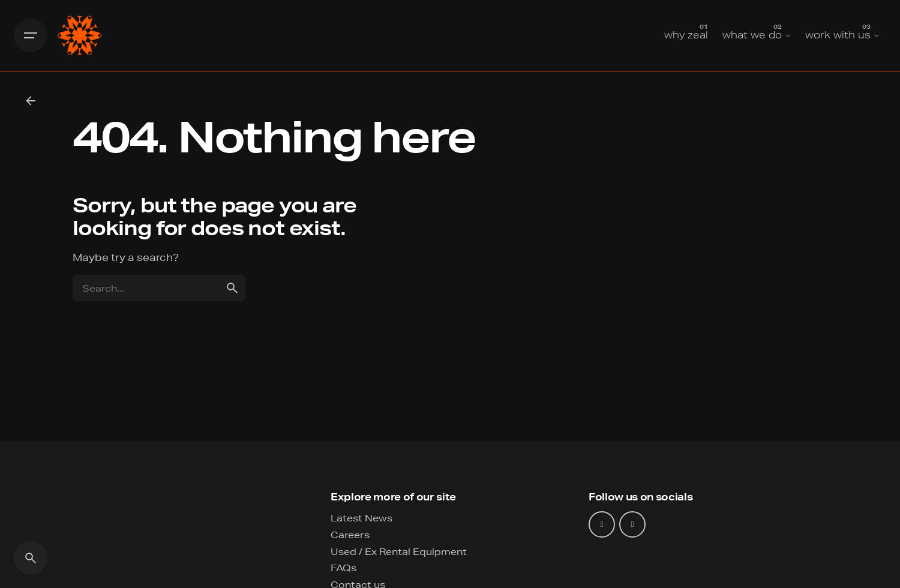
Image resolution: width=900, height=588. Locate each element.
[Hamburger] (31, 35)
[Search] (31, 558)
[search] (232, 288)
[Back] (31, 101)
